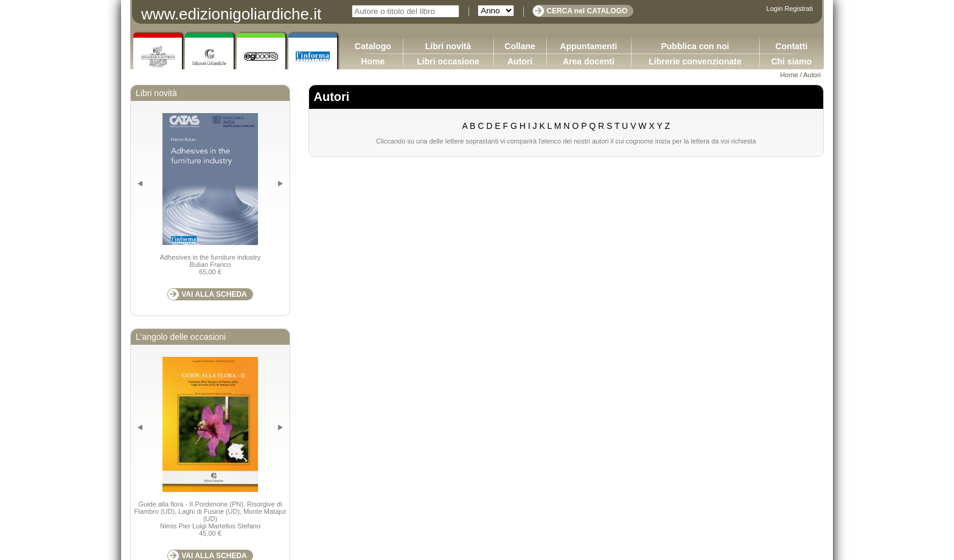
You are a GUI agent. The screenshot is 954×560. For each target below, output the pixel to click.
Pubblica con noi (695, 46)
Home (373, 61)
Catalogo (373, 46)
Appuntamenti (588, 46)
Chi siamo (791, 61)
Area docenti (589, 61)
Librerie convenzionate (695, 61)
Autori (520, 61)
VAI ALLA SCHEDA (214, 294)
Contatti (791, 46)
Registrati (799, 9)
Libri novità (448, 46)
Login (775, 9)
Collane (520, 46)
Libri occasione (448, 61)
